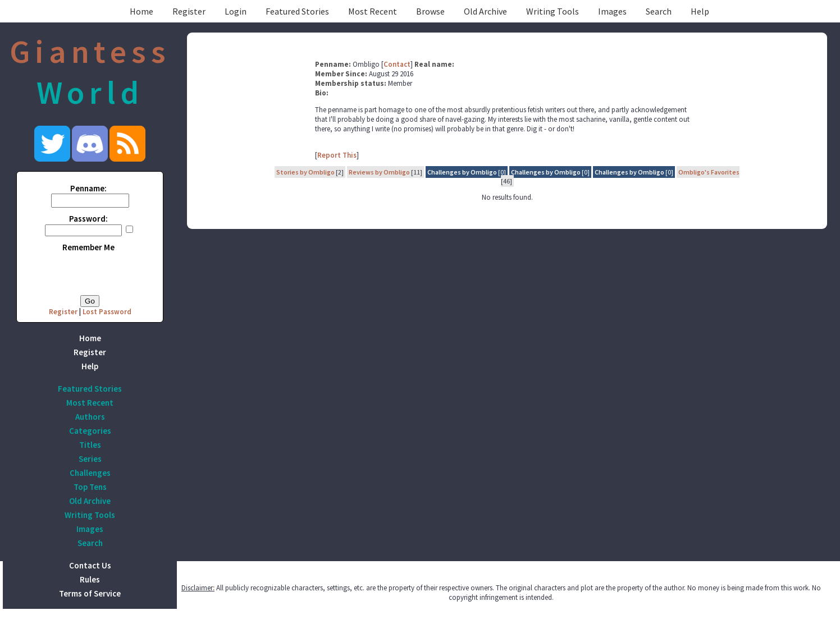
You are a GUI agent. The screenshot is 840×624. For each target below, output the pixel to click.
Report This (337, 155)
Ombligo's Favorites (709, 172)
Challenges (90, 473)
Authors (90, 417)
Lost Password (107, 312)
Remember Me (88, 247)
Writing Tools (553, 11)
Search (659, 11)
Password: (88, 219)
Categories (90, 431)
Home (141, 11)
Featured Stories (297, 11)
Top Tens (90, 487)
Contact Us (90, 565)
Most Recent (373, 11)
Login (236, 11)
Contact (397, 64)
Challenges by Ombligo (462, 172)
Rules (90, 579)
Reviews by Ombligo (379, 172)
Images (612, 11)
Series (90, 459)
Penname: (88, 188)
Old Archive (485, 11)
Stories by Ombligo (305, 172)
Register (189, 11)
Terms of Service (90, 593)
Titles (90, 445)
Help (700, 11)
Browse (430, 11)
